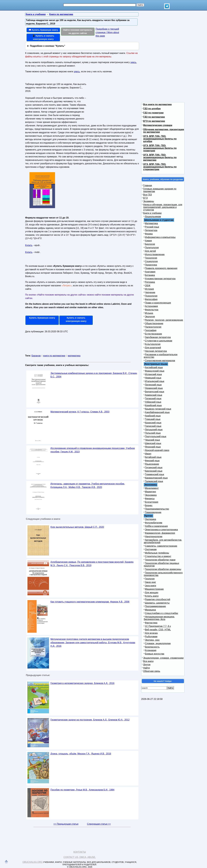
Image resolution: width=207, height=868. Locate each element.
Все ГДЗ (147, 195)
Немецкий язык (153, 378)
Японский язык (153, 447)
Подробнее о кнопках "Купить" (48, 46)
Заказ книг (150, 582)
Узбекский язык (153, 402)
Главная (148, 185)
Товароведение (153, 512)
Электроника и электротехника (161, 530)
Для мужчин (151, 633)
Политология (152, 248)
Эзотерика (150, 519)
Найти (146, 668)
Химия (148, 241)
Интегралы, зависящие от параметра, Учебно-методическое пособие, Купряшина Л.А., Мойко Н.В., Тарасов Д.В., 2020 (88, 485)
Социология (151, 261)
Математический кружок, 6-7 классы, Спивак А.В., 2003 (80, 412)
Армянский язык (154, 395)
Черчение (150, 292)
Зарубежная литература (158, 337)
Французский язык (155, 371)
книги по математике (54, 356)
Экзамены (149, 201)
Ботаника (150, 275)
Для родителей (153, 348)
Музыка (149, 313)
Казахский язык (153, 423)
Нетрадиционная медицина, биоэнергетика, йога (159, 618)
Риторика (150, 282)
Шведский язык (153, 443)
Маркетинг (151, 492)
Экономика (151, 495)
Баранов (36, 356)
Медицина (150, 610)
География (151, 330)
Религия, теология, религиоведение (164, 320)
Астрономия (151, 306)
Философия (151, 299)
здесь (133, 62)
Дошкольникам (153, 217)
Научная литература (156, 351)
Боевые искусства (155, 654)
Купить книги (152, 596)
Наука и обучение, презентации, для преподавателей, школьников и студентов (163, 207)
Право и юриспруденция (158, 303)
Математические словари (158, 125)
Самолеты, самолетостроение (161, 546)
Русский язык (152, 227)
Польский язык (153, 433)
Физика (149, 234)
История (149, 289)
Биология (150, 244)
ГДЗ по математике (154, 117)
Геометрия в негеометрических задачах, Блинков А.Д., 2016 (82, 683)
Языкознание (152, 464)
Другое (147, 665)
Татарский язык (153, 398)
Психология (151, 296)
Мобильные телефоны (157, 553)
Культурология (153, 344)
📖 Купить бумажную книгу (43, 30)
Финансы (150, 499)
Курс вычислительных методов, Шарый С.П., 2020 (77, 527)
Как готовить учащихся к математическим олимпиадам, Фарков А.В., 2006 (90, 602)
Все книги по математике (157, 104)
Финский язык (152, 461)
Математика (151, 223)
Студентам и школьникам (159, 341)
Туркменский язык (154, 474)
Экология (150, 317)
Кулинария (151, 650)
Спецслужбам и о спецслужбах (162, 613)
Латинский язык (153, 385)
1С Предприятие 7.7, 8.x (158, 626)
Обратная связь (152, 671)
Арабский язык (153, 416)
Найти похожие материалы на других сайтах (78, 31)
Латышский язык (154, 430)
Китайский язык (153, 457)
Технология (151, 258)
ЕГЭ (145, 198)
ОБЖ (148, 286)
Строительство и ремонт (158, 556)
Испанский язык (153, 374)
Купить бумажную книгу (42, 318)
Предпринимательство (157, 509)
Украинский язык (154, 388)
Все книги (148, 661)
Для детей (150, 251)
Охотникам (151, 549)
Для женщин (152, 593)
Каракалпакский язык (156, 478)
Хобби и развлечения (156, 526)
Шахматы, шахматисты (157, 603)
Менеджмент (152, 488)
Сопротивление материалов (160, 361)
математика (74, 356)
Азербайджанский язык (157, 412)
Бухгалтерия (152, 502)
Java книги (151, 586)
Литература (151, 230)
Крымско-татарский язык (158, 409)
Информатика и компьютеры (160, 237)
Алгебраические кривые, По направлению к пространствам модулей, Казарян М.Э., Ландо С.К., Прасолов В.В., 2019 (92, 564)
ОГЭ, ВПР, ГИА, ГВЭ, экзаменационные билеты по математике (160, 157)
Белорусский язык (155, 392)
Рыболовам (151, 637)
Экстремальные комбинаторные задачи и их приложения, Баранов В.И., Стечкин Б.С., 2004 (94, 375)
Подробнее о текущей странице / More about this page (107, 32)
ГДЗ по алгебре (152, 109)
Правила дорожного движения (161, 268)
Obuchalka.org (33, 862)
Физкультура (152, 310)
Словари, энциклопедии (158, 643)
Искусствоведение (155, 254)
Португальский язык (156, 436)
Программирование (155, 606)
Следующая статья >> (99, 824)
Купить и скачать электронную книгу (76, 319)
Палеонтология (153, 327)
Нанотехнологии (154, 536)
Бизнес (149, 505)
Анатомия (150, 272)
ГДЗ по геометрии (153, 113)
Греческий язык (153, 426)
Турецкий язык (153, 419)
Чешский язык (152, 440)
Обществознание (154, 323)
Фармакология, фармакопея (160, 533)
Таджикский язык (154, 481)
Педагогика (151, 265)
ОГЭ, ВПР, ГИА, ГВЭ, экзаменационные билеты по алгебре (160, 139)
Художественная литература (160, 279)
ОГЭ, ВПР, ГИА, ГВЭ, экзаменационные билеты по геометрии (160, 148)
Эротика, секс (152, 640)
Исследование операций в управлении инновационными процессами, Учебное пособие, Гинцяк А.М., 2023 (93, 450)
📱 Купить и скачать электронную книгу (43, 37)
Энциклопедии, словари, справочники (163, 658)
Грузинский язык (154, 467)
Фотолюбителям (154, 523)
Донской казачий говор (157, 450)
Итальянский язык (155, 381)
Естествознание (153, 334)
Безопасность (152, 647)
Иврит (148, 454)
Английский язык (154, 367)
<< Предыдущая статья (66, 824)
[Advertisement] (111, 100)
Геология (150, 579)
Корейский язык (153, 405)
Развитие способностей (158, 599)
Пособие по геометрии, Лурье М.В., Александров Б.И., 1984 (82, 790)
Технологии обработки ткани (160, 560)
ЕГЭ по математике (154, 121)
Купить (29, 245)
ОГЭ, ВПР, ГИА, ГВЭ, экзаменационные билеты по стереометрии (160, 167)
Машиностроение (154, 589)
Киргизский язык (154, 471)
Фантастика (151, 623)
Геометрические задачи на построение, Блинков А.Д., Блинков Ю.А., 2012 (90, 720)
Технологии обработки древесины (163, 569)
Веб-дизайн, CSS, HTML (158, 630)
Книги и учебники (152, 213)
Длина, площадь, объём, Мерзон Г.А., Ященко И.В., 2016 (81, 754)
